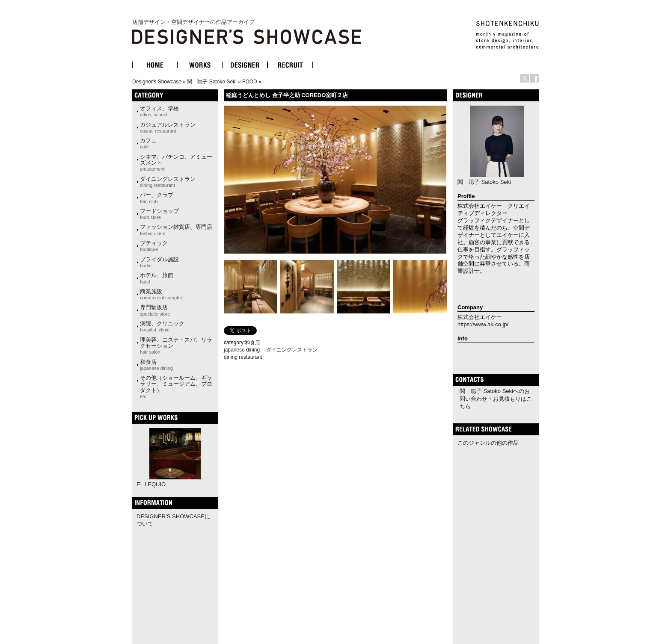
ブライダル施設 (159, 262)
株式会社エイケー (480, 317)
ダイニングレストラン (168, 182)
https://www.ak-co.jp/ (483, 324)
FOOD (250, 82)
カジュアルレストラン (168, 127)
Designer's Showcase (157, 82)
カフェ (148, 143)
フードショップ (159, 214)
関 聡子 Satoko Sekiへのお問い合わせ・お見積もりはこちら (496, 399)
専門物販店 (155, 310)
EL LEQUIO (151, 484)
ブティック (154, 246)
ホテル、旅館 (157, 278)
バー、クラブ (157, 198)
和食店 (156, 365)
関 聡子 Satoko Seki (212, 82)
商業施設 (161, 294)
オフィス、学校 (159, 111)
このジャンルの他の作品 (488, 443)
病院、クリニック (162, 326)
